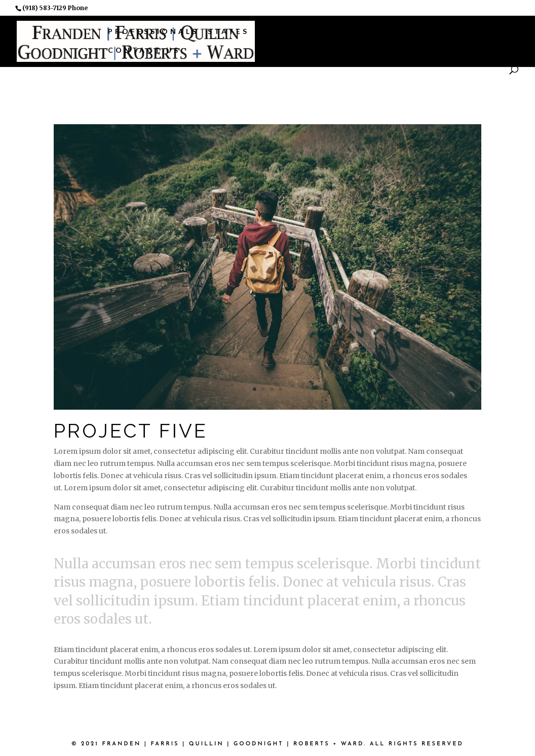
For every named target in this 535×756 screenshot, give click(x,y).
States (228, 31)
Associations (405, 31)
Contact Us (144, 50)
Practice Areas (306, 31)
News (472, 31)
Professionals (153, 31)
